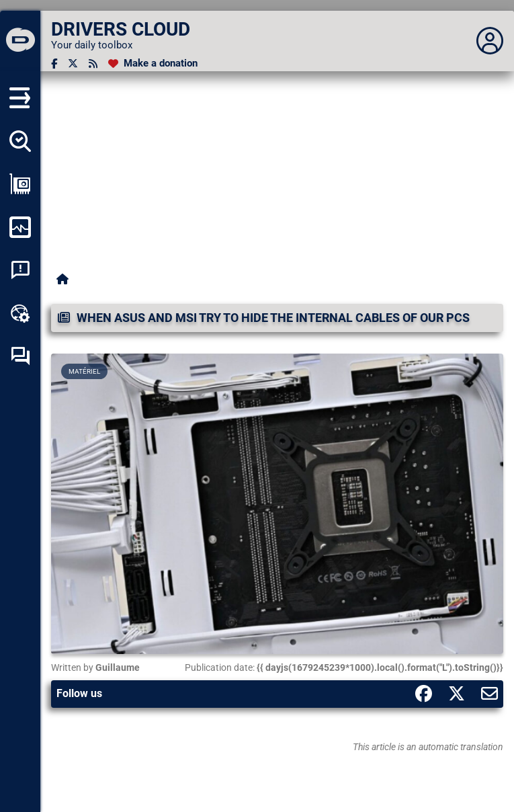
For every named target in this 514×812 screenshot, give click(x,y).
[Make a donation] (153, 64)
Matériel (84, 371)
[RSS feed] (93, 64)
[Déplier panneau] (490, 41)
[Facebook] (54, 64)
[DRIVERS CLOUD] (20, 41)
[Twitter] (73, 64)
